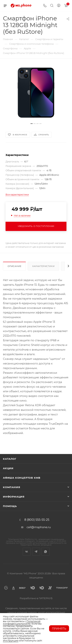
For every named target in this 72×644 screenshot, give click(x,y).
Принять (59, 629)
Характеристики (43, 266)
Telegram (36, 552)
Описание (14, 266)
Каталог (10, 459)
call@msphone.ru (39, 527)
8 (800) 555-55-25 (37, 520)
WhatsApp (46, 552)
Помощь (10, 506)
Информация (14, 497)
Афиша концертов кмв (22, 478)
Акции (8, 468)
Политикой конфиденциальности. (22, 622)
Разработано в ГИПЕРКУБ (36, 598)
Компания (12, 487)
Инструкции (11, 640)
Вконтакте (27, 552)
